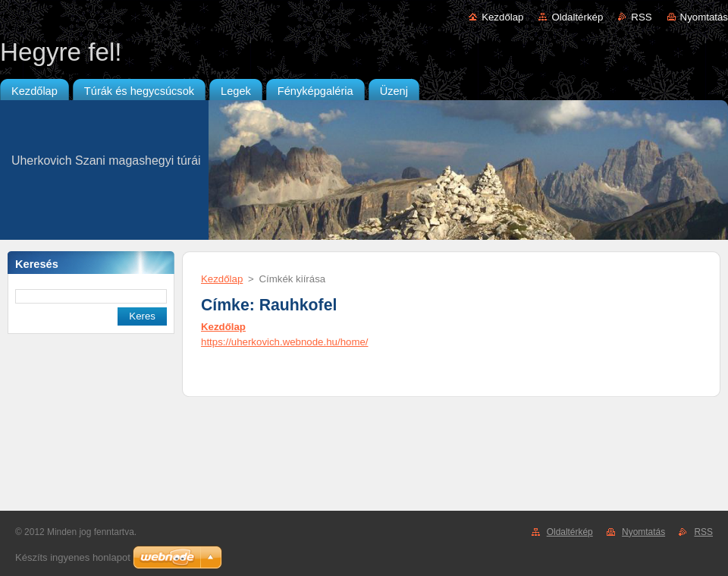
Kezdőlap (502, 17)
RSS (641, 17)
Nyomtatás (704, 17)
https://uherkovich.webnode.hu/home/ (285, 342)
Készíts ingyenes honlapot (73, 557)
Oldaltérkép (577, 17)
